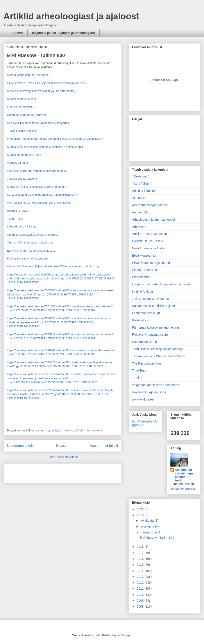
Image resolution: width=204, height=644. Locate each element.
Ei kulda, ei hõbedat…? (22, 107)
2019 (141, 515)
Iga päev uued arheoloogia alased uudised (161, 284)
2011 (141, 589)
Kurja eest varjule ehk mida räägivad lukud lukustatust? (42, 195)
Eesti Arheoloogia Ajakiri (149, 248)
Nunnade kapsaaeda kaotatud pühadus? (33, 235)
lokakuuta (147, 521)
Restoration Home (144, 342)
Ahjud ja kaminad (144, 191)
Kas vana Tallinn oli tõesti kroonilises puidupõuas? (39, 123)
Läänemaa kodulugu (146, 313)
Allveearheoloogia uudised (150, 205)
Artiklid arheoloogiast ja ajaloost (71, 16)
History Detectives (144, 270)
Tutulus (137, 378)
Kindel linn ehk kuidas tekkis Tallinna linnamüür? (38, 187)
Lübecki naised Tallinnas (22, 226)
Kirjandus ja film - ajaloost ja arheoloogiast (64, 33)
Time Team (140, 370)
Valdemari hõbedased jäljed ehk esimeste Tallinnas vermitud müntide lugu (54, 266)
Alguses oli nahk (17, 163)
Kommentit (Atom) (66, 457)
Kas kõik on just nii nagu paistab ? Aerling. (47, 430)
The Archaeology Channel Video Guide (159, 356)
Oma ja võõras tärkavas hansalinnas (30, 242)
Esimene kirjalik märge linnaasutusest (31, 251)
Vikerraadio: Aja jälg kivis (149, 392)
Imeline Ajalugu (142, 292)
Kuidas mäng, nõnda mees (24, 155)
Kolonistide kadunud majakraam (27, 258)
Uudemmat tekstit (20, 446)
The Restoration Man (146, 363)
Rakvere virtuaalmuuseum (150, 335)
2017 (141, 553)
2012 (141, 583)
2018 (141, 547)
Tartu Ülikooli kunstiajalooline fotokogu (158, 349)
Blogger (126, 635)
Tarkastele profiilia (183, 489)
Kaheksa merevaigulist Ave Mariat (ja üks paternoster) (41, 91)
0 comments (95, 430)
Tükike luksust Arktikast (22, 131)
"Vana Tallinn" (141, 184)
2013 (141, 577)
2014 (141, 571)
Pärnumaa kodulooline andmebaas (156, 327)
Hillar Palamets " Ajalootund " (152, 263)
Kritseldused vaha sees (22, 99)
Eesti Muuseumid (144, 256)
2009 (141, 601)
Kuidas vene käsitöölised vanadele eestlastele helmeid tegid (45, 147)
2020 (141, 509)
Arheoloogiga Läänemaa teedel (153, 220)
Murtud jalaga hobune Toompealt (28, 75)
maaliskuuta (149, 532)
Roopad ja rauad (18, 211)
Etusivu (17, 33)
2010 (141, 595)
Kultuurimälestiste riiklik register (154, 306)
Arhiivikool (139, 227)
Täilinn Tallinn (16, 219)
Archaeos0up (141, 212)
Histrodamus (141, 277)
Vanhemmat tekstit (104, 446)
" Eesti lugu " (141, 176)
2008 (141, 606)
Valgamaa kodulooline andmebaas (156, 385)
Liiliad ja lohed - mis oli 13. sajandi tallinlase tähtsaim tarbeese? (47, 83)
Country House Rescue (148, 241)
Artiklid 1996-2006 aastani (150, 234)
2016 (141, 559)
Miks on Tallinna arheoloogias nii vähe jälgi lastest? (39, 203)
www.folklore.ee (143, 399)
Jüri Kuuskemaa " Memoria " (151, 299)
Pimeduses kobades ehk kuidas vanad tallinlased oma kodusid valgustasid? (55, 139)
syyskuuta (148, 526)
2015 (141, 565)
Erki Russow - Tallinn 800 (36, 55)
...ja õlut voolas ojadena (22, 179)
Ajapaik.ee (139, 198)
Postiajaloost (141, 320)
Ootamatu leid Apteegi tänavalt (26, 115)
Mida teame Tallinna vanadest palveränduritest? (37, 171)
